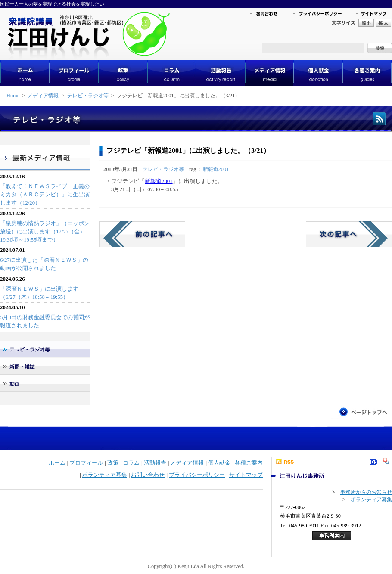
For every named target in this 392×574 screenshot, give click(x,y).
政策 (113, 463)
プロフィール (86, 463)
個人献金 (219, 463)
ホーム (57, 463)
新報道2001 (216, 169)
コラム (131, 463)
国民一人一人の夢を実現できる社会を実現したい (52, 4)
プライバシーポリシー (197, 475)
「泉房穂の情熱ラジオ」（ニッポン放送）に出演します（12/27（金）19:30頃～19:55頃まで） (45, 232)
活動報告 (155, 463)
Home (13, 96)
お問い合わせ (148, 475)
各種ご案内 (249, 463)
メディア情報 (43, 96)
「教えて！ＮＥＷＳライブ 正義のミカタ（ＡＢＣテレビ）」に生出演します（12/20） (45, 195)
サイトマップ (246, 475)
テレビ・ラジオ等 (88, 96)
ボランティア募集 (105, 475)
